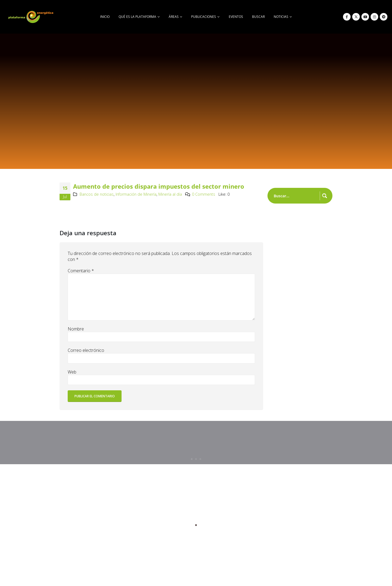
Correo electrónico (86, 350)
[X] (356, 17)
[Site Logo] (31, 17)
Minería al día (170, 194)
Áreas (174, 17)
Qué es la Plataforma (137, 17)
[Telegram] (384, 17)
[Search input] (296, 196)
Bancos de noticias (97, 194)
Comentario (81, 271)
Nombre (76, 329)
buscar (258, 17)
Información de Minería (136, 194)
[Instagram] (374, 17)
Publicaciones (204, 17)
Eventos (236, 17)
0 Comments (204, 194)
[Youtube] (365, 17)
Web (72, 372)
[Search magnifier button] (325, 196)
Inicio (105, 17)
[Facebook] (347, 17)
